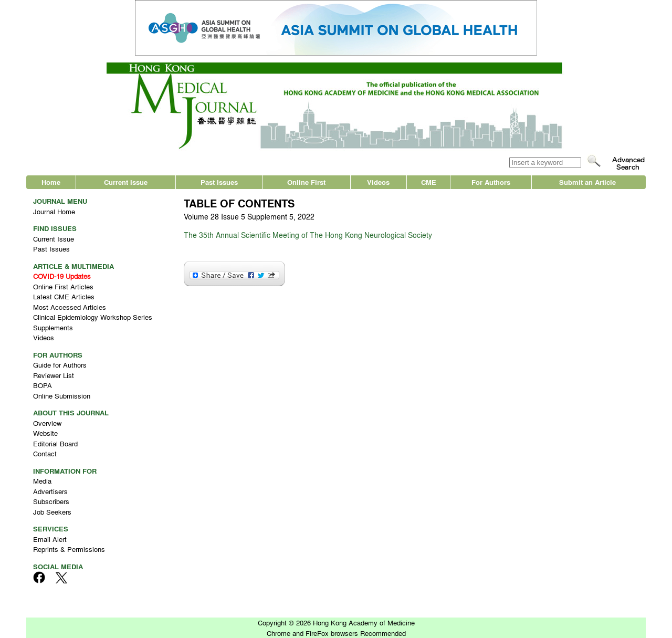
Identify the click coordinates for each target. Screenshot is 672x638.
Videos (378, 182)
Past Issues (219, 182)
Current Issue (126, 182)
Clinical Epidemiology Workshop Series (93, 317)
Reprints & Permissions (69, 549)
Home (51, 182)
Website (45, 433)
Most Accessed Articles (70, 307)
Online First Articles (63, 286)
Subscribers (51, 501)
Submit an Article (587, 182)
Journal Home (54, 211)
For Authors (491, 182)
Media (42, 481)
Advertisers (50, 491)
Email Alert (50, 539)
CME (429, 182)
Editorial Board (55, 443)
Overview (47, 423)
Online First (306, 182)
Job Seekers (52, 512)
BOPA (43, 385)
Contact (45, 453)
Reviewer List (54, 375)
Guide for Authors (60, 365)
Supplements (53, 327)
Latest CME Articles (64, 296)
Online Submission (62, 396)
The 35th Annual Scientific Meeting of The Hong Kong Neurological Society (308, 235)
